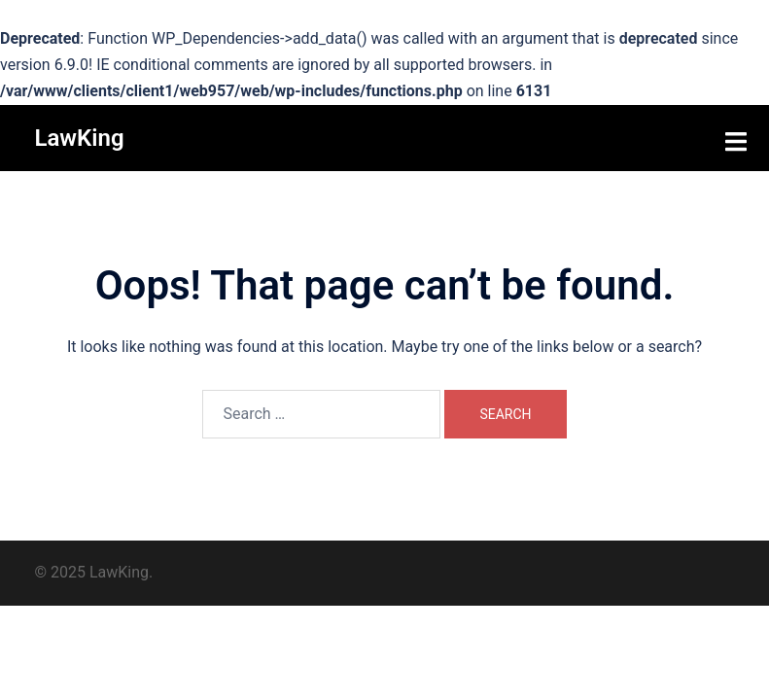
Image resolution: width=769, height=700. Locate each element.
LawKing (80, 138)
